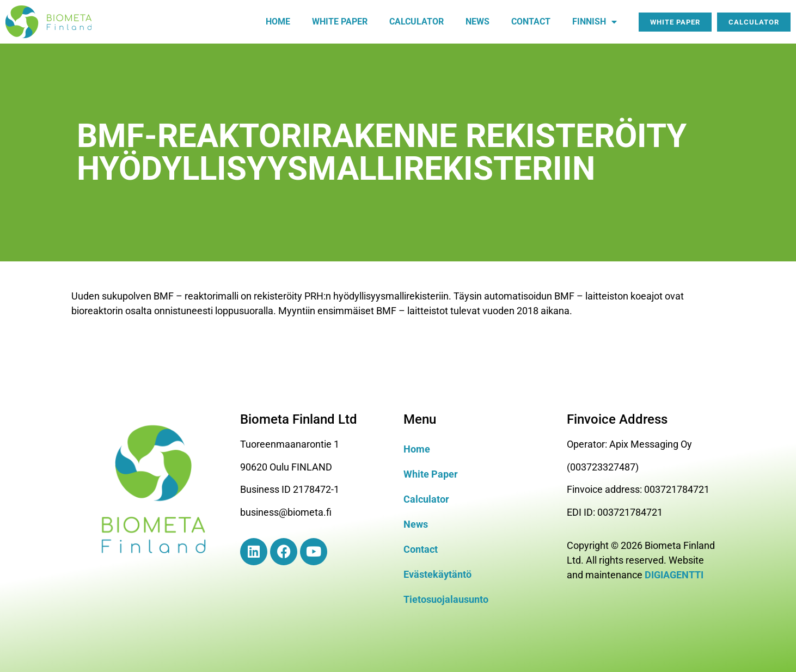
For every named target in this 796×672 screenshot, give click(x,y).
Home (278, 22)
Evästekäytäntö (437, 574)
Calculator (417, 22)
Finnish (595, 22)
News (477, 22)
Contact (531, 22)
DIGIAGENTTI (674, 575)
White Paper (431, 474)
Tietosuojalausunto (446, 599)
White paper (340, 22)
